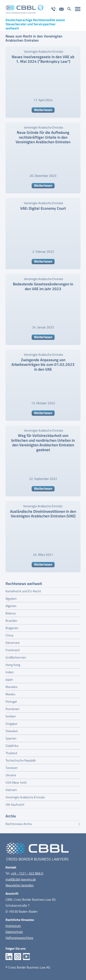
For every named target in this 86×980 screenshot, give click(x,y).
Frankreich (13, 650)
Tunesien (12, 768)
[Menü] (78, 9)
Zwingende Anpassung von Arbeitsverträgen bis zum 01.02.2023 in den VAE (43, 365)
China (9, 635)
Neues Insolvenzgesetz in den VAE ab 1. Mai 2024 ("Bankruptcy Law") (43, 59)
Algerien (11, 606)
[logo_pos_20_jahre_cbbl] (35, 9)
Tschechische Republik (21, 760)
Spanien (11, 738)
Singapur (11, 724)
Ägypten (11, 598)
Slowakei (12, 731)
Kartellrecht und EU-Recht (23, 591)
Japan (9, 679)
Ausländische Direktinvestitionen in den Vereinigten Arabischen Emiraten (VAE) (43, 514)
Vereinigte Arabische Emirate (43, 52)
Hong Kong (13, 665)
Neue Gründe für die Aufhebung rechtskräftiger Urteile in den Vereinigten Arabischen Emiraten (43, 137)
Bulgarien (12, 628)
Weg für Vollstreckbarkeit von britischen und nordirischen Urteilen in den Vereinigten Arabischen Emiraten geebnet (43, 443)
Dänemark (13, 643)
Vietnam (11, 790)
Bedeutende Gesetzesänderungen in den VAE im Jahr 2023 (43, 286)
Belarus (11, 613)
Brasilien (11, 620)
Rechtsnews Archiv (43, 824)
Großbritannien (16, 657)
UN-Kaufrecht (15, 804)
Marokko (11, 687)
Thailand (11, 753)
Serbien (11, 716)
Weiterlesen (43, 110)
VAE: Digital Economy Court (43, 208)
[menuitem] (78, 9)
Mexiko (10, 694)
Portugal (11, 701)
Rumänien (12, 709)
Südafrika (12, 746)
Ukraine (11, 775)
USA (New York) (16, 782)
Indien (10, 672)
